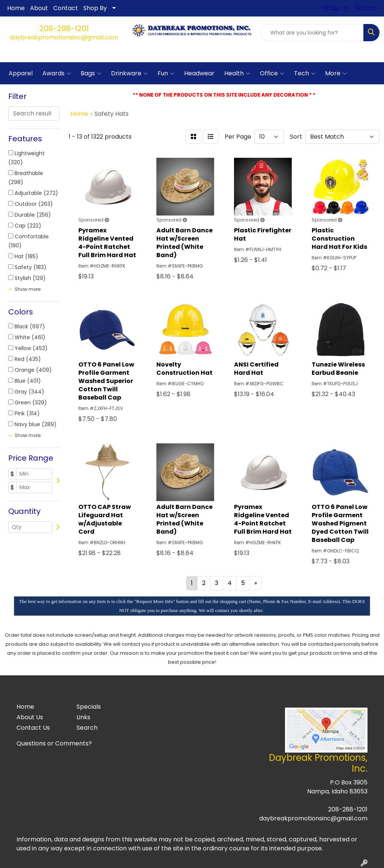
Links (83, 717)
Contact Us (33, 728)
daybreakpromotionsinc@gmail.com (64, 37)
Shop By (95, 8)
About (39, 8)
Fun (166, 73)
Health (237, 73)
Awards (57, 73)
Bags (91, 73)
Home (16, 8)
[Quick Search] (312, 33)
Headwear (199, 73)
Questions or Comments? (54, 743)
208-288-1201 (64, 28)
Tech (305, 73)
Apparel (21, 73)
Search (87, 728)
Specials (89, 707)
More (336, 73)
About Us (30, 717)
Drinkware (129, 73)
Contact (66, 8)
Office (272, 73)
